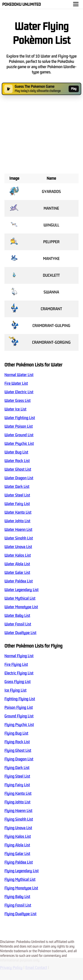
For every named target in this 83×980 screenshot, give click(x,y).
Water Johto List (17, 521)
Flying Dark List (17, 768)
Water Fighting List (20, 418)
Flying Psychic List (19, 725)
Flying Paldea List (19, 862)
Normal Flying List (19, 656)
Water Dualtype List (20, 633)
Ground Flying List (19, 716)
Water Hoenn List (18, 530)
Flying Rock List (17, 742)
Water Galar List (17, 573)
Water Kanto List (18, 512)
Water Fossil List (18, 624)
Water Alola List (17, 564)
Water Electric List (19, 392)
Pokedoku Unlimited (22, 4)
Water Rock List (17, 461)
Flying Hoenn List (18, 811)
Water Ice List (15, 409)
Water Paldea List (19, 581)
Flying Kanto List (18, 793)
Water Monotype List (21, 607)
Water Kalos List (18, 555)
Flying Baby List (17, 897)
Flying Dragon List (19, 759)
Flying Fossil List (18, 905)
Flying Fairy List (17, 785)
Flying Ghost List (18, 750)
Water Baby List (17, 616)
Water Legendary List (21, 590)
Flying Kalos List (18, 836)
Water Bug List (16, 452)
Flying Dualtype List (20, 914)
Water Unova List (18, 547)
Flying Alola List (17, 845)
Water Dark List (17, 487)
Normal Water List (19, 375)
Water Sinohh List (19, 538)
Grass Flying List (17, 682)
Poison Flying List (19, 707)
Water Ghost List (18, 469)
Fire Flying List (16, 665)
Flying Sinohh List (19, 819)
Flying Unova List (18, 828)
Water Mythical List (20, 598)
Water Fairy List (17, 504)
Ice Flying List (15, 690)
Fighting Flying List (20, 699)
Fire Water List (16, 383)
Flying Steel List (17, 776)
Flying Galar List (17, 854)
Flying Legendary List (22, 871)
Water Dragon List (19, 478)
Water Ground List (19, 435)
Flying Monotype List (21, 888)
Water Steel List (17, 495)
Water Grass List (17, 401)
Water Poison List (19, 426)
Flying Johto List (17, 802)
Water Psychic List (19, 444)
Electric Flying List (19, 673)
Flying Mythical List (20, 879)
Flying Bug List (16, 733)
